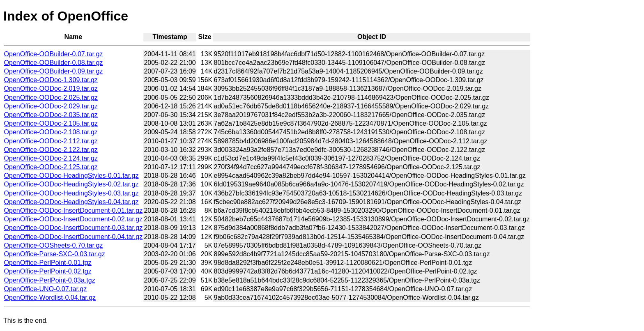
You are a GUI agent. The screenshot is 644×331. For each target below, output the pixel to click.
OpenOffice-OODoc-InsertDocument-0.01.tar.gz (74, 210)
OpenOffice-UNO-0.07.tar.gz (46, 289)
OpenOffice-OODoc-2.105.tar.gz (51, 123)
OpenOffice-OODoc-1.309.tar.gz (51, 80)
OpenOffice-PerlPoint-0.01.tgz (48, 263)
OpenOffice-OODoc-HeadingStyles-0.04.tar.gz (71, 202)
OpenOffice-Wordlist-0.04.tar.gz (50, 298)
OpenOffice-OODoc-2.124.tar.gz (51, 158)
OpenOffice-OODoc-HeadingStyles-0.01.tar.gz (71, 176)
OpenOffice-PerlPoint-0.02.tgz (48, 271)
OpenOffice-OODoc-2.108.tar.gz (51, 132)
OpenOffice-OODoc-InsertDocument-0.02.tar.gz (74, 219)
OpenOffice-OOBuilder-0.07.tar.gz (54, 54)
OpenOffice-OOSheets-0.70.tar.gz (54, 245)
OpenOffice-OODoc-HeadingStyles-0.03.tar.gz (71, 193)
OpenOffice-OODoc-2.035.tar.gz (51, 115)
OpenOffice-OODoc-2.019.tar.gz (51, 88)
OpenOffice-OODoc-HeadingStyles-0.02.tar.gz (71, 184)
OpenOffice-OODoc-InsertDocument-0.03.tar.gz (74, 228)
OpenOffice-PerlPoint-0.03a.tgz (50, 280)
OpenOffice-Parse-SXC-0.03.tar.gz (55, 254)
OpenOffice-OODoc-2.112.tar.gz (51, 141)
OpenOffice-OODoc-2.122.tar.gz (51, 150)
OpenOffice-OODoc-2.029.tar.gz (51, 106)
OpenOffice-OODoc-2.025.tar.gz (51, 98)
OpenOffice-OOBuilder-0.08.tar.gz (54, 63)
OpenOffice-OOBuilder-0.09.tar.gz (54, 71)
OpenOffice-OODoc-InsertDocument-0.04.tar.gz (74, 237)
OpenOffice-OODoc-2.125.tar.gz (51, 167)
